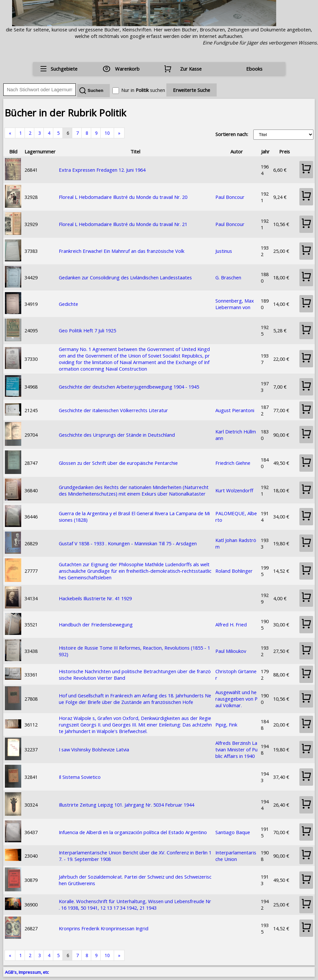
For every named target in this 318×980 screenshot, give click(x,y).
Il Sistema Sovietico (80, 777)
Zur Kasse (191, 69)
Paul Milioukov (231, 651)
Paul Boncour (230, 197)
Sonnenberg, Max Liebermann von (235, 304)
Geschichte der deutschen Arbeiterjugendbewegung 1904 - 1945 (129, 387)
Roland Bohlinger (234, 571)
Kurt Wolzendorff (234, 490)
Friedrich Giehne (233, 463)
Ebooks (254, 69)
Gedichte (68, 304)
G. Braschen (228, 277)
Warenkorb (127, 69)
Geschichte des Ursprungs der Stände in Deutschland (117, 435)
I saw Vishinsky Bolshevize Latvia (94, 749)
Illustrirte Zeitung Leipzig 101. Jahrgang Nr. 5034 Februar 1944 (126, 805)
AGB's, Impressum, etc (27, 972)
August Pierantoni (235, 410)
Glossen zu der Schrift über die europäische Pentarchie (118, 463)
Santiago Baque (233, 832)
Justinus (224, 251)
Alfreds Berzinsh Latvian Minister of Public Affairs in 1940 (236, 749)
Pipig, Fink (226, 725)
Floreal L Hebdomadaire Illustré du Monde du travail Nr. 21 (123, 224)
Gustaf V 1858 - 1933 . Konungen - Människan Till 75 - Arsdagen (128, 543)
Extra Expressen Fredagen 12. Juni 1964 (102, 170)
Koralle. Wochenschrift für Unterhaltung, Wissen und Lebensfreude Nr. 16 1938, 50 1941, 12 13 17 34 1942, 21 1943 (135, 904)
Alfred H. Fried (231, 624)
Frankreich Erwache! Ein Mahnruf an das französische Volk (122, 251)
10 (107, 133)
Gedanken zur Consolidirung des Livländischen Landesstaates (125, 277)
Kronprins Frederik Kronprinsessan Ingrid (104, 928)
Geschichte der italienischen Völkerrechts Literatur (113, 410)
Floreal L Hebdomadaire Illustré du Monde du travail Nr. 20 (123, 197)
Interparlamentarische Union (236, 856)
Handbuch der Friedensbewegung (96, 624)
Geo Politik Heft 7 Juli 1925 (87, 330)
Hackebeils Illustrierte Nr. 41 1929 (95, 598)
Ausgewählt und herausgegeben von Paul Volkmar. (236, 699)
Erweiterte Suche (192, 90)
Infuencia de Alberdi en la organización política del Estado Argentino (133, 832)
